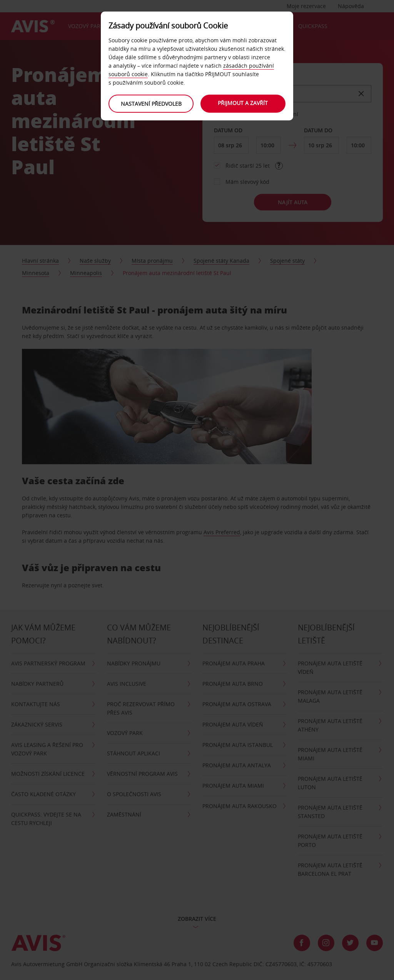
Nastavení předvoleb (151, 104)
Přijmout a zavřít (243, 103)
